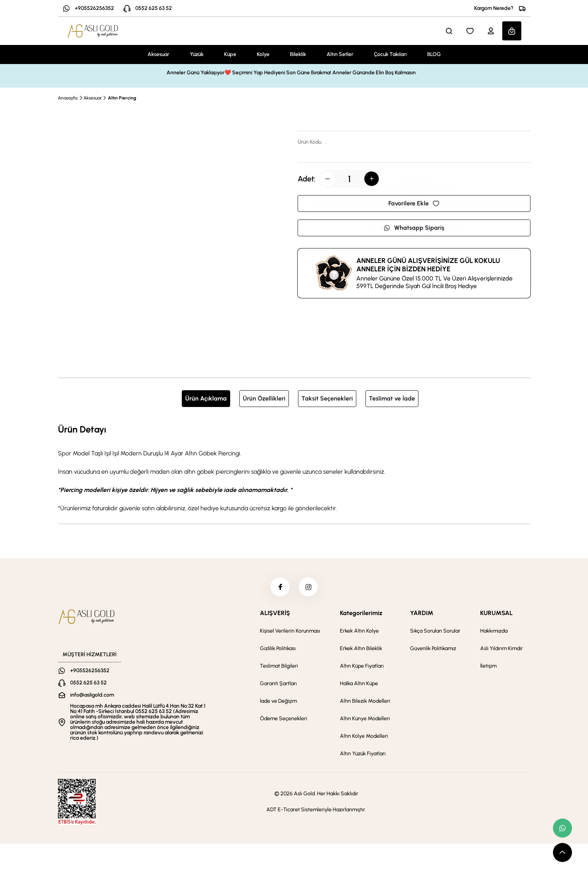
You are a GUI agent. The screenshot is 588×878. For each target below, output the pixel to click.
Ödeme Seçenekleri (284, 719)
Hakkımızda (494, 631)
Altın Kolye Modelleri (364, 736)
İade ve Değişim (278, 701)
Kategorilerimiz (361, 613)
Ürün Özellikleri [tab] (264, 398)
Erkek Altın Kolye (359, 631)
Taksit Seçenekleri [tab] (327, 398)
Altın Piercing (122, 98)
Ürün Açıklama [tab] (206, 398)
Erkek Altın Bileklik (361, 648)
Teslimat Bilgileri (279, 666)
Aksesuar (158, 54)
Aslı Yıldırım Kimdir (501, 648)
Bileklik (298, 54)
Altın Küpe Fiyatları (362, 666)
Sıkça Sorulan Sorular (435, 631)
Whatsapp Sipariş (414, 228)
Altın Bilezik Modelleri (365, 701)
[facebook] (280, 587)
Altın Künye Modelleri (365, 719)
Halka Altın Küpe (359, 683)
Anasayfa (68, 98)
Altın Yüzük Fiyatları (363, 754)
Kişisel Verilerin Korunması (290, 631)
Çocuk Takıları (390, 54)
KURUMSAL (496, 613)
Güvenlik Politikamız (433, 648)
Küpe (230, 54)
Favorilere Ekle (414, 203)
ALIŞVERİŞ (275, 613)
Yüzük (197, 54)
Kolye (263, 54)
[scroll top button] (562, 852)
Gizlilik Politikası (278, 648)
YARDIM (422, 613)
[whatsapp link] (562, 828)
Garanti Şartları (278, 683)
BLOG (434, 54)
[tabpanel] (294, 468)
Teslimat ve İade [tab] (392, 398)
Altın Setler (340, 54)
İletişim (488, 666)
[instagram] (308, 587)
